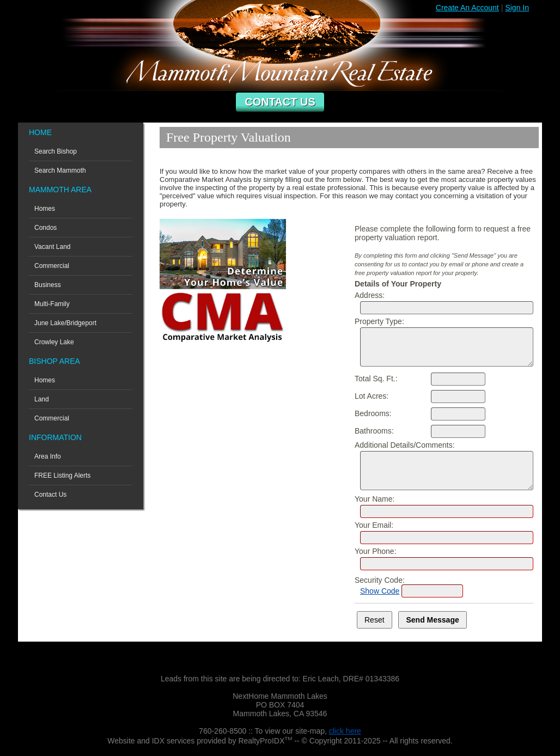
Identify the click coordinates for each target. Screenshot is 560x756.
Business (48, 285)
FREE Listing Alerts (62, 475)
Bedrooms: (373, 413)
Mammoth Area (60, 190)
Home (40, 132)
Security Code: (380, 580)
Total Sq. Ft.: (376, 379)
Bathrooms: (374, 431)
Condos (45, 228)
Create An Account (467, 8)
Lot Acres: (372, 396)
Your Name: (375, 499)
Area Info (48, 456)
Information (55, 437)
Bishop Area (54, 361)
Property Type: (379, 321)
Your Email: (374, 525)
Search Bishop (56, 151)
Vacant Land (53, 247)
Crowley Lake (54, 342)
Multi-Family (52, 304)
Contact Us (280, 102)
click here (345, 731)
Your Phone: (376, 551)
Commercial (52, 266)
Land (42, 399)
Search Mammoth (60, 170)
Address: (370, 295)
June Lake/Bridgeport (65, 323)
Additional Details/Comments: (405, 445)
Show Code (380, 591)
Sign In (517, 8)
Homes (45, 209)
